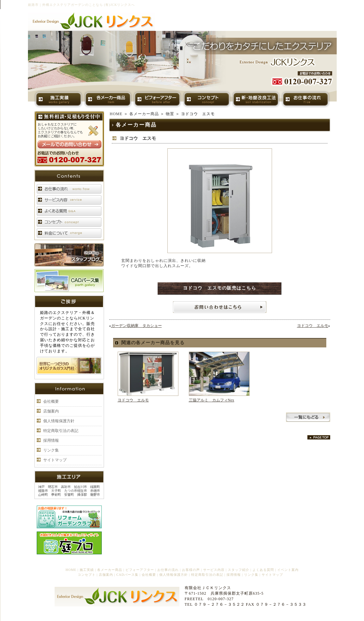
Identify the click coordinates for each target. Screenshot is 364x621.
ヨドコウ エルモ (313, 326)
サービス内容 (214, 570)
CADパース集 (127, 575)
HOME (116, 114)
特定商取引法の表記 (61, 431)
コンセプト (87, 575)
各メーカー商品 (144, 114)
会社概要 (51, 401)
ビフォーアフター (140, 570)
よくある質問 (263, 570)
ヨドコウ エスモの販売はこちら (220, 288)
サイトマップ (55, 460)
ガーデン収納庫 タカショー (136, 326)
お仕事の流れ (168, 570)
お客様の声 (191, 570)
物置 (170, 114)
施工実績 (87, 570)
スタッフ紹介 (239, 570)
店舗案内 (51, 411)
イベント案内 (288, 570)
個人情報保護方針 (59, 421)
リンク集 (51, 450)
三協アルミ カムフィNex (212, 400)
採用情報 (51, 440)
